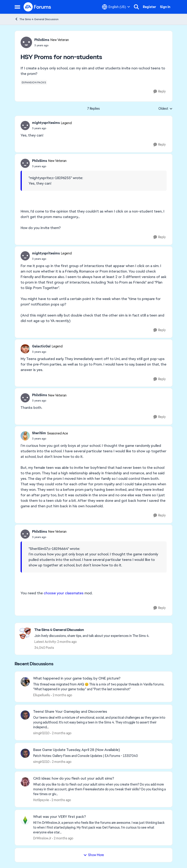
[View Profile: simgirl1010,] (25, 715)
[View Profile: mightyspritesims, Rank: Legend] (25, 126)
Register (149, 7)
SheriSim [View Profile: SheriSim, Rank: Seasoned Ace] (39, 433)
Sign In (165, 7)
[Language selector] (116, 7)
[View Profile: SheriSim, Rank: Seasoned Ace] (25, 436)
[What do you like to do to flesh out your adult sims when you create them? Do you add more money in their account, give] (100, 789)
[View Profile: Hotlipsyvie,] (25, 782)
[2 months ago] (62, 695)
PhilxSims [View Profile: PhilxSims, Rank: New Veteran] (42, 40)
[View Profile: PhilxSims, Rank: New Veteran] (26, 42)
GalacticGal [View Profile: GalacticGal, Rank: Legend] (41, 346)
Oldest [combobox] (165, 109)
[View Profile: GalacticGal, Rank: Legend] (25, 349)
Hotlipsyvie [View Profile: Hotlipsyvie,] (41, 800)
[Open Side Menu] (17, 7)
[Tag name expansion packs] (34, 82)
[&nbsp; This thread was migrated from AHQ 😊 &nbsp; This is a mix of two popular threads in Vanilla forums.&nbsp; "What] (100, 687)
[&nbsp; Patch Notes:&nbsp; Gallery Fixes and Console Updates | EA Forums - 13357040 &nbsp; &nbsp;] (100, 756)
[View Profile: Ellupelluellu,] (25, 682)
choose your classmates (64, 593)
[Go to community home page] (38, 7)
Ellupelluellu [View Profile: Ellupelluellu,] (42, 695)
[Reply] (160, 91)
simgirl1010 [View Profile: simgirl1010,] (41, 733)
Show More (94, 855)
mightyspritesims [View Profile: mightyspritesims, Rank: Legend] (46, 123)
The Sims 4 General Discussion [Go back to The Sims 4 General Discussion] (37, 19)
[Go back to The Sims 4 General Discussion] (92, 630)
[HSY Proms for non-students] (52, 128)
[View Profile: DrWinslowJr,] (25, 820)
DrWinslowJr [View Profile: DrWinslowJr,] (42, 838)
